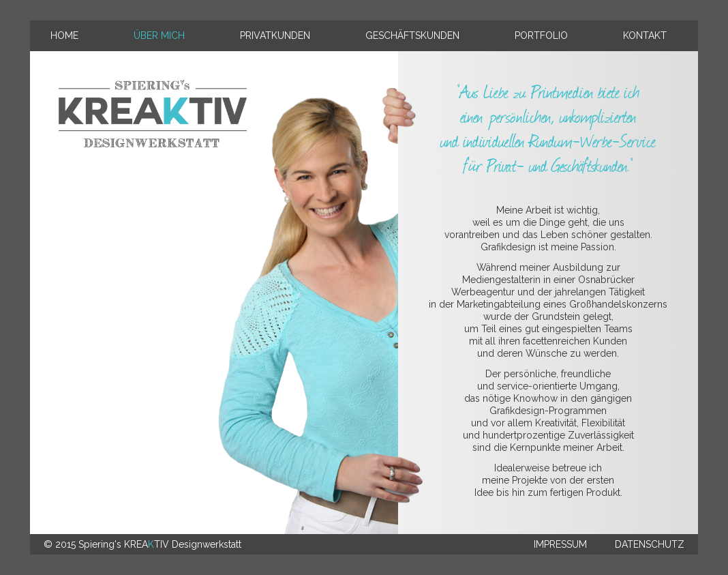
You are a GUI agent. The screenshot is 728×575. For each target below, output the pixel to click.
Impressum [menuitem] (560, 544)
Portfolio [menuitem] (541, 35)
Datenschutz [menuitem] (650, 544)
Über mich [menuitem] (159, 35)
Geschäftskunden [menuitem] (412, 35)
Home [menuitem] (64, 35)
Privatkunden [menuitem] (275, 35)
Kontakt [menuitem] (645, 35)
